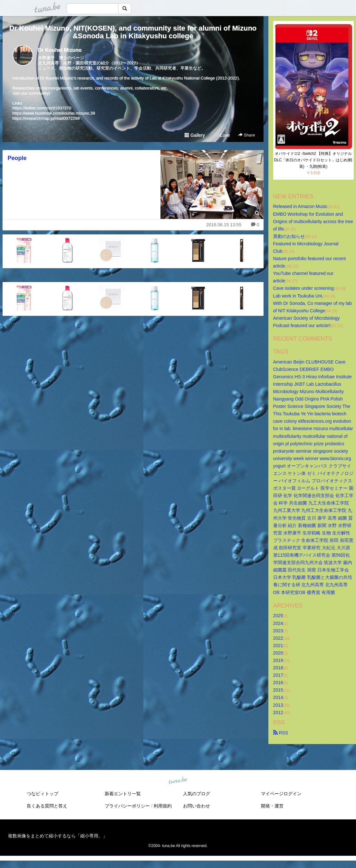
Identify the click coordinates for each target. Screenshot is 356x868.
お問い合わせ (197, 806)
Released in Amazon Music (300, 206)
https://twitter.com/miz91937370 (42, 108)
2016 (278, 683)
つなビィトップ (43, 794)
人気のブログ (197, 794)
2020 (278, 653)
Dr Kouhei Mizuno (60, 50)
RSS (281, 733)
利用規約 (163, 806)
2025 (278, 616)
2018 (278, 668)
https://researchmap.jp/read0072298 (46, 118)
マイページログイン (281, 794)
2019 (278, 660)
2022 (278, 638)
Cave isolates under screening (303, 288)
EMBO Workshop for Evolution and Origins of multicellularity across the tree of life (314, 222)
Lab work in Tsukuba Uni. (298, 296)
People (17, 158)
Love (222, 135)
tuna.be (178, 780)
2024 (278, 623)
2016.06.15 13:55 (224, 225)
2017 (278, 675)
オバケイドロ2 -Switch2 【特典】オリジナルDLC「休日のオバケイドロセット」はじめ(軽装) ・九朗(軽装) (313, 160)
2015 (278, 690)
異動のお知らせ (289, 236)
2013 (278, 705)
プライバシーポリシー (127, 806)
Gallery (195, 135)
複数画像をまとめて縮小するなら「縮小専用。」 (58, 836)
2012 (278, 712)
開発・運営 (272, 806)
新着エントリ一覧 (123, 794)
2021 (278, 646)
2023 (278, 631)
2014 (278, 697)
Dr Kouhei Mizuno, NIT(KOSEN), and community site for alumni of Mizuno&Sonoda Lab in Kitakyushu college (133, 32)
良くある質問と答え (47, 806)
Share (247, 135)
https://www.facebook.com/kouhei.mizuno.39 (54, 113)
